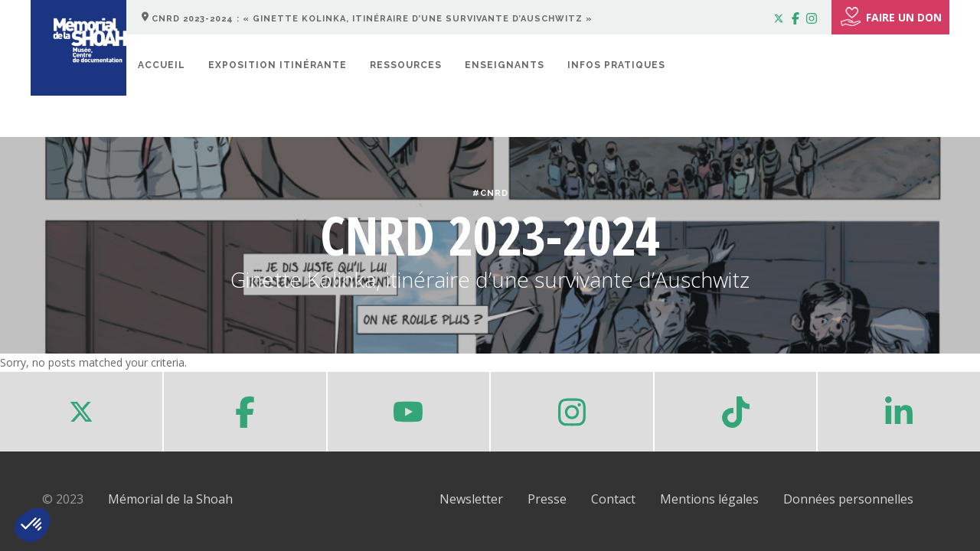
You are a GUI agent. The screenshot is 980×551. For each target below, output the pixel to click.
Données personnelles (848, 499)
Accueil (162, 65)
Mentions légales (709, 499)
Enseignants (505, 65)
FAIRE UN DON (890, 17)
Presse (547, 499)
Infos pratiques (616, 65)
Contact (613, 499)
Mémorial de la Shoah (170, 499)
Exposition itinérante (278, 65)
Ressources (406, 65)
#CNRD (490, 193)
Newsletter (471, 499)
